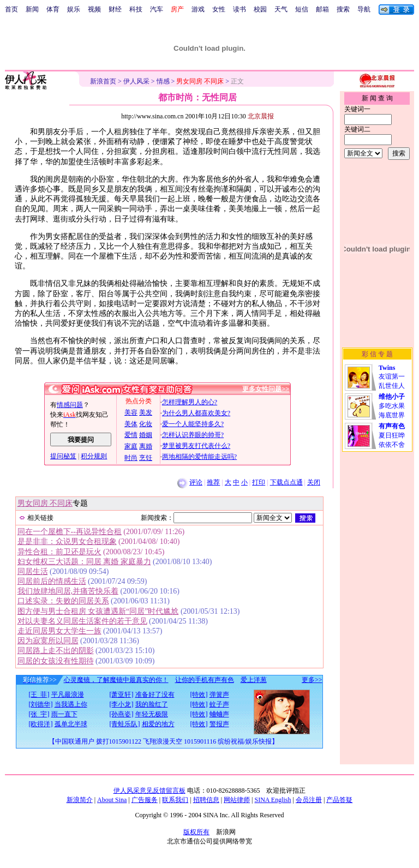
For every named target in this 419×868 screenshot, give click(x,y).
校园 (260, 9)
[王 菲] (39, 695)
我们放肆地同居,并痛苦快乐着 (68, 591)
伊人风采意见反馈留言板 (149, 791)
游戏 (198, 9)
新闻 (32, 9)
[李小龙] (122, 704)
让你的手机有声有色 (205, 680)
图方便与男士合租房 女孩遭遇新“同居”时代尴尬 (98, 611)
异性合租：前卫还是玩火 (59, 552)
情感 (163, 81)
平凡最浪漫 (68, 695)
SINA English (273, 800)
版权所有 (196, 832)
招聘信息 (206, 800)
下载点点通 (286, 482)
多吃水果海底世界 (392, 406)
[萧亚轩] (122, 695)
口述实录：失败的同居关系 (63, 601)
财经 (115, 9)
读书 (240, 9)
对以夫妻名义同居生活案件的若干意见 (82, 621)
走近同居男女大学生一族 (59, 631)
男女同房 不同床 (45, 503)
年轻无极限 (152, 714)
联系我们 (175, 800)
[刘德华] (41, 704)
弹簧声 (219, 695)
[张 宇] (39, 714)
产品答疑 (339, 800)
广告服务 (145, 800)
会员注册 (309, 800)
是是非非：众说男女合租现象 (67, 541)
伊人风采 (136, 81)
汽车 (157, 9)
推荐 (213, 482)
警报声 (219, 724)
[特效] (199, 695)
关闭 (314, 482)
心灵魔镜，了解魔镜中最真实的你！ (116, 680)
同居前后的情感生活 (52, 581)
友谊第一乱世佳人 (392, 377)
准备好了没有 (155, 695)
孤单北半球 (71, 724)
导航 (364, 9)
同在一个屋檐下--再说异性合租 (70, 532)
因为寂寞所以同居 (48, 641)
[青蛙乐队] (125, 724)
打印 (259, 482)
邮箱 (322, 9)
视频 (94, 9)
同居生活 (33, 571)
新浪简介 (80, 800)
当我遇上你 (71, 704)
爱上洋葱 (254, 680)
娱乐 (74, 9)
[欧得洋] (41, 724)
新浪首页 (103, 81)
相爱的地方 (158, 724)
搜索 (343, 9)
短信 (302, 9)
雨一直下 (64, 714)
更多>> (312, 680)
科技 (136, 9)
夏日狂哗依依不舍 (392, 435)
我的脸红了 (152, 704)
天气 (281, 9)
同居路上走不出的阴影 (56, 651)
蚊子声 (219, 704)
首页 (11, 9)
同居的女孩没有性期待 (56, 661)
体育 (53, 9)
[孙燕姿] (122, 714)
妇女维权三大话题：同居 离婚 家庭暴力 (84, 562)
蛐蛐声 (219, 714)
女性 (219, 9)
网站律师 (237, 800)
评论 (196, 482)
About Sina (112, 800)
